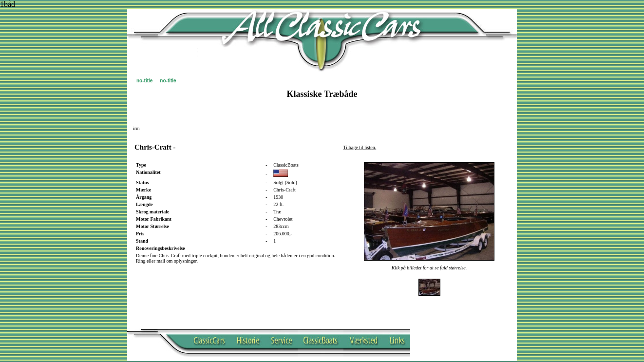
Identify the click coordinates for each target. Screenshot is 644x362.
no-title (144, 81)
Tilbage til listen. (360, 147)
